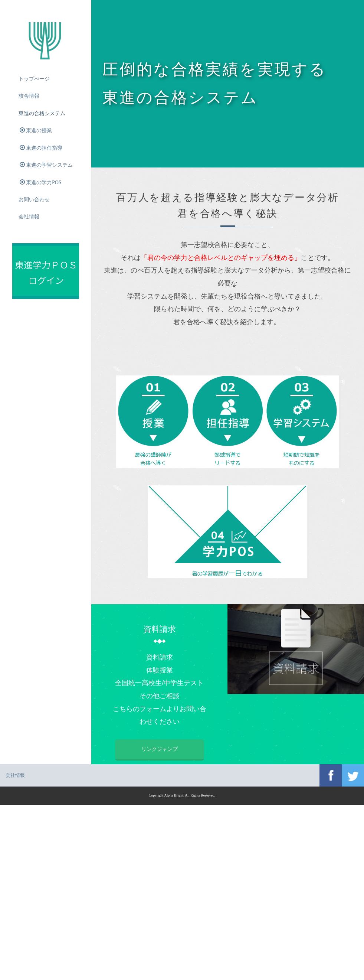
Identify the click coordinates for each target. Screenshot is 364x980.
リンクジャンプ (236, 749)
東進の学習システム (46, 165)
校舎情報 (29, 96)
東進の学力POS (41, 183)
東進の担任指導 (41, 148)
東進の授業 (36, 131)
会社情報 (29, 217)
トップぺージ (34, 79)
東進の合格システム (42, 113)
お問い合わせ (34, 200)
